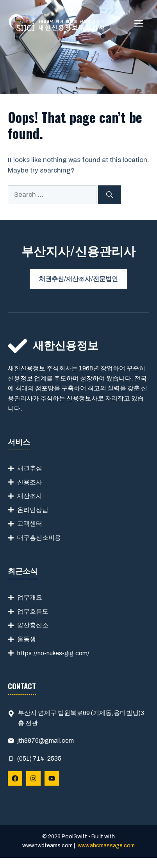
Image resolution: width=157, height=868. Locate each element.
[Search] (110, 195)
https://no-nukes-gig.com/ (53, 653)
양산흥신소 (33, 625)
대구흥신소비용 (39, 538)
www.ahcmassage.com (106, 846)
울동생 (27, 639)
